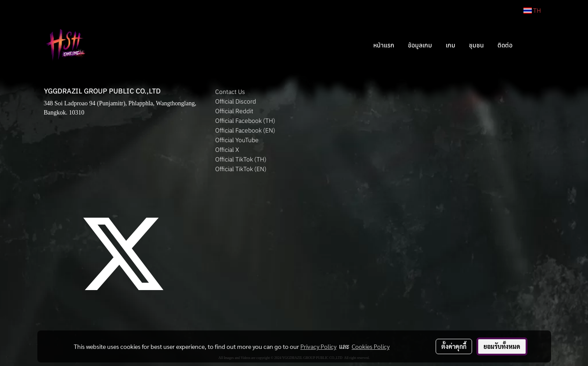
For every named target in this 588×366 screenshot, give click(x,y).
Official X (227, 150)
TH (532, 11)
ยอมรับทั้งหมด (502, 346)
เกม (451, 45)
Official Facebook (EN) (245, 130)
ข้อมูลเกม (420, 45)
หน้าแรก (384, 45)
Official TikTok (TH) (241, 159)
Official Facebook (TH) (245, 121)
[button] (532, 45)
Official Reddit (234, 111)
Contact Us (230, 92)
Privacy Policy (318, 346)
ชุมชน (476, 45)
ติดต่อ (505, 45)
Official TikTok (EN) (241, 169)
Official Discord (236, 101)
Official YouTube (237, 140)
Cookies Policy (371, 346)
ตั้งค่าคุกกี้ (454, 346)
